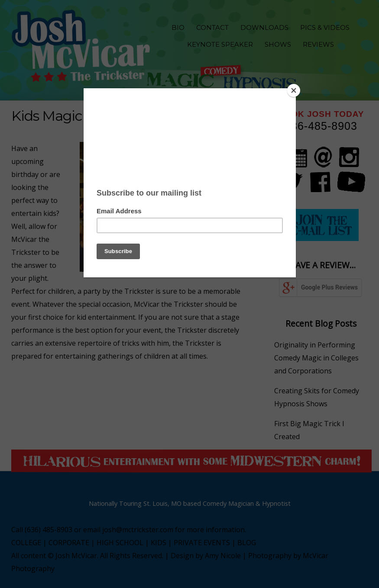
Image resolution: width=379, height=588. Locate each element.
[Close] (294, 90)
